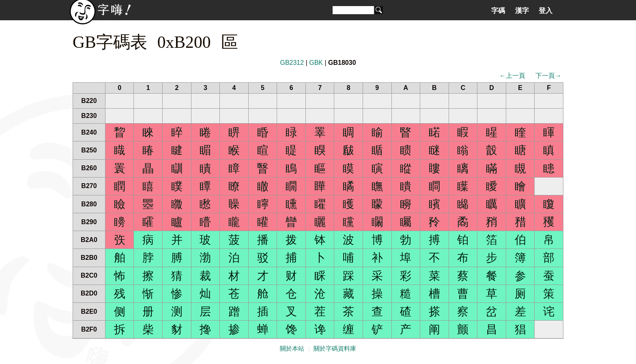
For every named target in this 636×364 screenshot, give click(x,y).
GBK (316, 63)
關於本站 (292, 349)
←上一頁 (512, 76)
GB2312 (292, 63)
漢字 (522, 11)
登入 (546, 11)
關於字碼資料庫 (335, 349)
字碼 (498, 11)
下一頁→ (548, 76)
